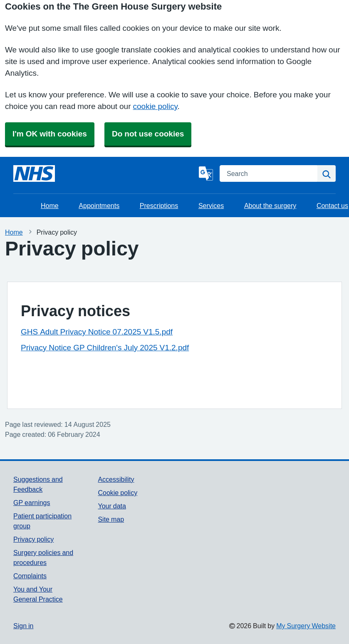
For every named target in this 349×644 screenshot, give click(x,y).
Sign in (23, 626)
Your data (112, 506)
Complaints (30, 576)
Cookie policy (118, 493)
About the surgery (270, 206)
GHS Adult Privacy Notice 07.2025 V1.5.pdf (97, 332)
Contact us (332, 206)
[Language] (206, 173)
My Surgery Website (306, 626)
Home (50, 206)
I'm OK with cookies (50, 134)
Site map (111, 519)
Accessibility (116, 479)
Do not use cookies (148, 134)
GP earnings (32, 503)
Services (211, 206)
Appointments (99, 206)
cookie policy (155, 106)
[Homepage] (34, 173)
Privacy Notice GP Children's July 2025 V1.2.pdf (105, 348)
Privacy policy (33, 539)
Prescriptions (159, 206)
